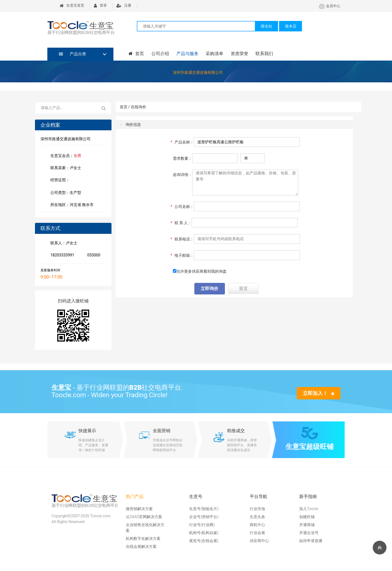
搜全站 (266, 26)
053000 (93, 256)
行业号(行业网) (202, 525)
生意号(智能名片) (204, 509)
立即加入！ (319, 393)
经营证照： (63, 180)
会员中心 (330, 6)
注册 (124, 5)
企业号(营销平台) (204, 517)
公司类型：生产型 (65, 193)
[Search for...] (66, 108)
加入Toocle (309, 509)
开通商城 (307, 525)
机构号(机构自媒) (204, 533)
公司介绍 (160, 54)
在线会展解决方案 (141, 546)
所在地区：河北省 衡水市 (71, 205)
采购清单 (214, 54)
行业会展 (257, 533)
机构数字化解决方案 (143, 538)
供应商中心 (259, 541)
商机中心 (257, 525)
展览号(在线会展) (204, 541)
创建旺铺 (307, 517)
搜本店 (291, 26)
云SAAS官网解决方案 (144, 517)
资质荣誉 (239, 54)
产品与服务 (187, 54)
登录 (100, 5)
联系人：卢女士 (63, 243)
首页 (136, 54)
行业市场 (257, 509)
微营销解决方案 (139, 509)
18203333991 (61, 256)
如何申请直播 (311, 541)
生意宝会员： (65, 156)
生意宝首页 (72, 5)
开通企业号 (309, 533)
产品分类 (73, 54)
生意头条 (257, 517)
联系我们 (263, 54)
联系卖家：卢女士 (65, 168)
